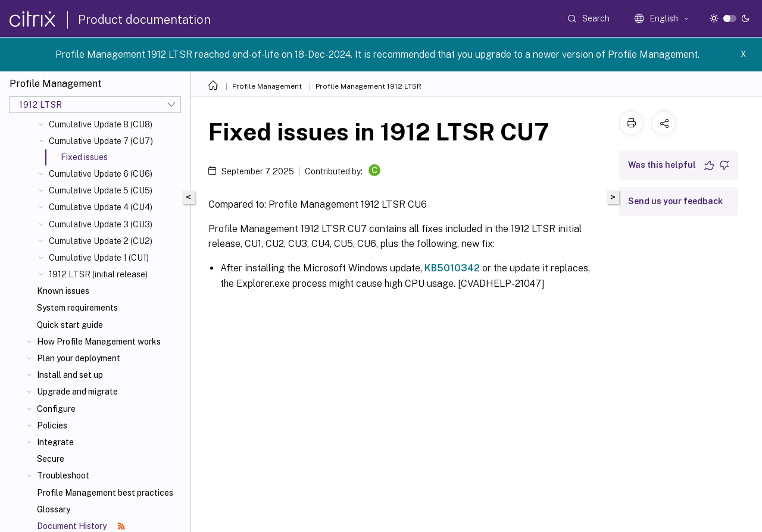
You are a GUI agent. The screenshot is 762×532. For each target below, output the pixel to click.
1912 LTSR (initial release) (98, 274)
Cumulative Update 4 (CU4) (101, 207)
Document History (81, 526)
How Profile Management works (99, 342)
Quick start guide (70, 325)
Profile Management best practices (105, 493)
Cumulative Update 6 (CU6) (101, 174)
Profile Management (267, 86)
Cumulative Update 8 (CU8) (101, 124)
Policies (52, 425)
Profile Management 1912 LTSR (368, 86)
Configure (56, 409)
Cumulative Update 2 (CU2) (101, 241)
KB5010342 (452, 268)
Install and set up (70, 375)
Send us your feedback (675, 201)
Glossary (54, 509)
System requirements (77, 308)
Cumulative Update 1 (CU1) (99, 258)
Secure (51, 459)
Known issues (63, 291)
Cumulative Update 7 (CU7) (101, 141)
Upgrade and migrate (77, 392)
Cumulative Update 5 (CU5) (101, 190)
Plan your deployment (79, 358)
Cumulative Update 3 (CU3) (101, 224)
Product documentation (144, 20)
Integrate (55, 442)
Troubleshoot (63, 475)
